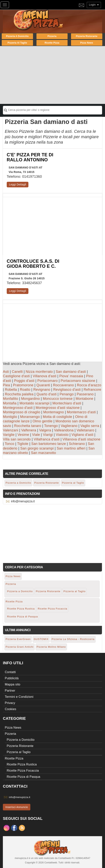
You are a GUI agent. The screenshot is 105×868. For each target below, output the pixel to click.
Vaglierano (69, 426)
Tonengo (51, 426)
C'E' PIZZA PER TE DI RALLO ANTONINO (30, 157)
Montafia (10, 403)
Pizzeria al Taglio (17, 43)
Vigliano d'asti (83, 435)
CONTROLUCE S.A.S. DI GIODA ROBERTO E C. (33, 264)
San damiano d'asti (71, 372)
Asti (6, 372)
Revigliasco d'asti (67, 390)
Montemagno (54, 412)
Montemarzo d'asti (81, 412)
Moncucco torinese (58, 399)
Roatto (25, 390)
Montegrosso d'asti (18, 408)
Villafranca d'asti (47, 439)
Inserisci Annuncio (17, 807)
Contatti (10, 672)
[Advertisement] (52, 75)
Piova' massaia (71, 376)
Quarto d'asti (47, 394)
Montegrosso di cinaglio (22, 412)
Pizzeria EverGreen (18, 639)
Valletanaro (85, 430)
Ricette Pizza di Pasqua (22, 617)
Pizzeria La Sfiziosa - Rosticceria (73, 639)
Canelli (17, 372)
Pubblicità (12, 678)
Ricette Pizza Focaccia (53, 609)
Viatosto (62, 435)
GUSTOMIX (41, 639)
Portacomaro (48, 381)
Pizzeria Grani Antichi (20, 647)
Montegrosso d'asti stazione (57, 408)
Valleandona (64, 430)
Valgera (45, 430)
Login (94, 5)
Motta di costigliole (57, 417)
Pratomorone (23, 385)
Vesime (23, 435)
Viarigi (48, 435)
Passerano (85, 394)
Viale (36, 435)
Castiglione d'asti (16, 376)
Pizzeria (52, 36)
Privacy (10, 703)
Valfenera (29, 430)
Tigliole (23, 444)
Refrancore (93, 390)
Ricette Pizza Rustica (21, 609)
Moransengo (30, 417)
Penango (67, 394)
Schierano (77, 444)
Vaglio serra (90, 426)
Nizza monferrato (39, 372)
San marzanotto (43, 453)
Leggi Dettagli (18, 184)
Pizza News (87, 43)
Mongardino (31, 399)
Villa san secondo (17, 439)
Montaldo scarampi (34, 403)
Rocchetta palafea (19, 394)
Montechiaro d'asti (67, 403)
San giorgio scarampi (37, 448)
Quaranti (43, 385)
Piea (6, 385)
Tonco (10, 444)
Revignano (42, 390)
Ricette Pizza (52, 43)
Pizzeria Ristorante (87, 36)
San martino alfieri (71, 448)
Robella (11, 390)
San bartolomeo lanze (49, 444)
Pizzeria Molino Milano (51, 647)
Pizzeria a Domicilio (17, 36)
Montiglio (10, 417)
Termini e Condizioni (19, 697)
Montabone (84, 399)
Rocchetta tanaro (28, 426)
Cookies (11, 709)
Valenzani (11, 430)
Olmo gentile (43, 421)
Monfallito (11, 399)
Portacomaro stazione (78, 381)
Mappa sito (13, 684)
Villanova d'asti (44, 376)
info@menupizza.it (23, 501)
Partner (10, 691)
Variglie (9, 435)
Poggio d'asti (24, 381)
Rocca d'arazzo (89, 385)
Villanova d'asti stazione (81, 439)
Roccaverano (63, 385)
